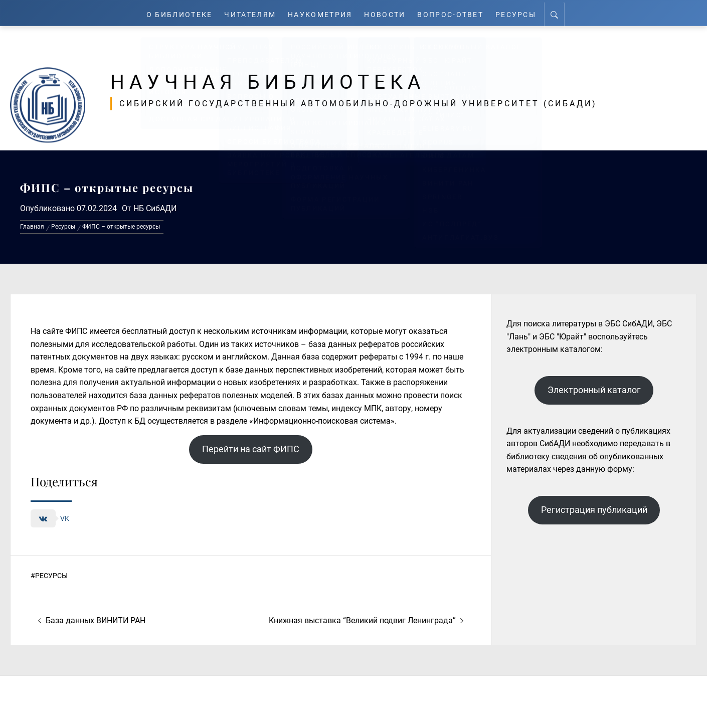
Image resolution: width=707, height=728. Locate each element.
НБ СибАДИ (155, 208)
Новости (389, 13)
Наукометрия (322, 13)
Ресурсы (522, 13)
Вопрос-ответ (455, 13)
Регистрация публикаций (594, 510)
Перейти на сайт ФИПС (251, 449)
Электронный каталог (594, 390)
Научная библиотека (282, 81)
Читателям (249, 13)
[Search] (561, 13)
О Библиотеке (175, 13)
